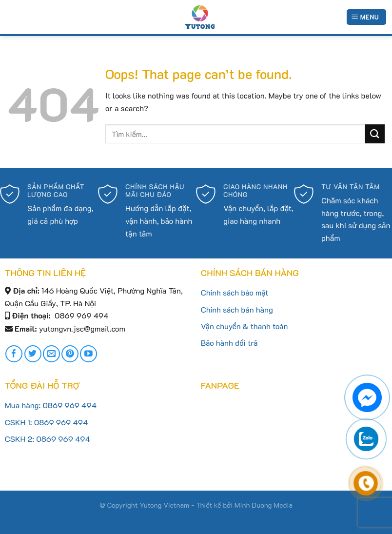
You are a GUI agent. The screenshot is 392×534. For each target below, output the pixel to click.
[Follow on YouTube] (88, 354)
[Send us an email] (51, 354)
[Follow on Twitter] (33, 354)
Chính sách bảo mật (235, 292)
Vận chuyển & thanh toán (245, 326)
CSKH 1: (20, 422)
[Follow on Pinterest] (70, 354)
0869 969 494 (69, 405)
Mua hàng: (24, 405)
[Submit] (375, 134)
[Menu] (366, 17)
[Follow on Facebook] (14, 354)
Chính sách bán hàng (237, 309)
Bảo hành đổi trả (229, 343)
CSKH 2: (20, 439)
